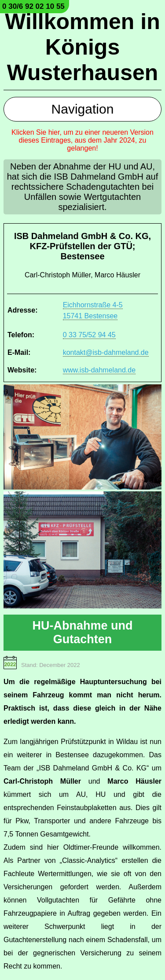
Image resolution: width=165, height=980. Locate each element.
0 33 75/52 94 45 (89, 335)
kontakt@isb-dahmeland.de (106, 352)
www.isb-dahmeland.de (99, 370)
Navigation (83, 109)
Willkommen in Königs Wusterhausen (82, 47)
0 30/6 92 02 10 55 (33, 6)
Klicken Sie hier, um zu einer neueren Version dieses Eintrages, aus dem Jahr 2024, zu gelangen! (82, 140)
